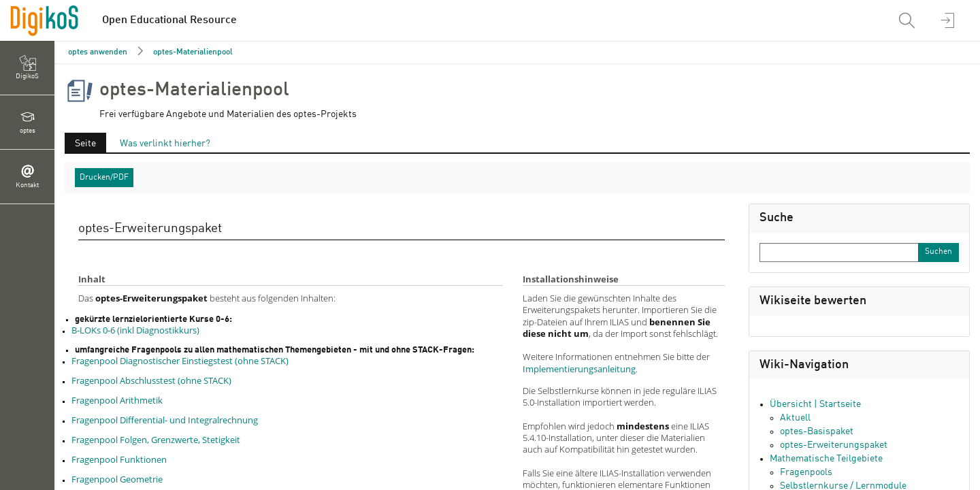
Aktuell (795, 418)
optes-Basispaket (817, 431)
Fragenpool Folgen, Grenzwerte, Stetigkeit (156, 440)
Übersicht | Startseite (815, 404)
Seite (85, 144)
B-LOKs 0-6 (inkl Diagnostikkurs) (135, 330)
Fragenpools (806, 472)
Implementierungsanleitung (579, 369)
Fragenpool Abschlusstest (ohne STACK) (151, 380)
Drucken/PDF (104, 178)
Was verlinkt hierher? (165, 144)
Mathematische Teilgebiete (826, 459)
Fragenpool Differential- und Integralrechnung (165, 420)
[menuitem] (909, 20)
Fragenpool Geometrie (117, 479)
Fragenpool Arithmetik (117, 400)
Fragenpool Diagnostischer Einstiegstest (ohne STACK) (180, 361)
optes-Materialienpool (193, 52)
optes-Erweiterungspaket (834, 445)
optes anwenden (98, 52)
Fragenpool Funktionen (119, 459)
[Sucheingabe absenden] (938, 252)
